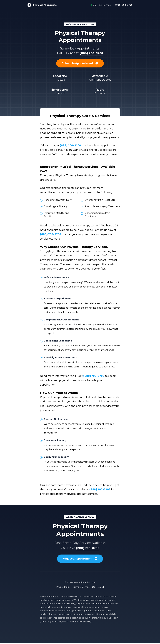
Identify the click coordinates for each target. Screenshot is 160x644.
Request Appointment (80, 559)
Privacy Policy (63, 588)
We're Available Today (80, 24)
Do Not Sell (98, 588)
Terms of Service (81, 588)
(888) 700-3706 (123, 5)
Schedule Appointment (80, 64)
